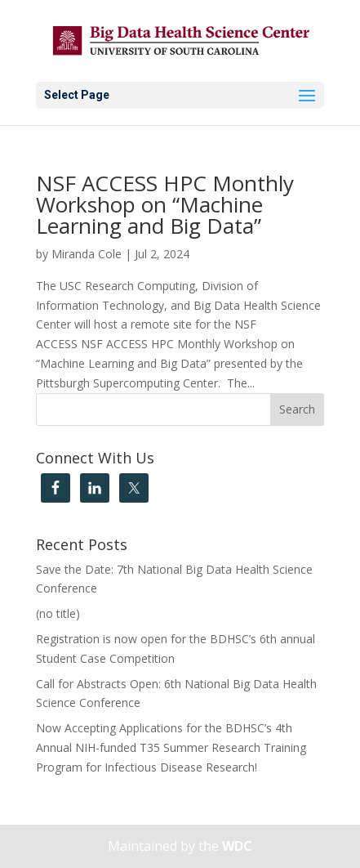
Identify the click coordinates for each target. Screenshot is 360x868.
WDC (237, 846)
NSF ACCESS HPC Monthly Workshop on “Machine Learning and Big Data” (165, 204)
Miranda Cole (87, 254)
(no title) (58, 613)
